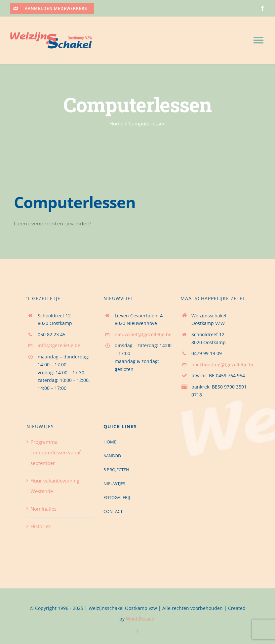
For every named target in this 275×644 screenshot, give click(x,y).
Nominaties (43, 509)
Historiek (41, 526)
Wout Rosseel (141, 619)
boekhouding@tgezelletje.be (223, 365)
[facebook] (262, 8)
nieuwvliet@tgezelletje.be (143, 334)
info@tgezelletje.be (59, 345)
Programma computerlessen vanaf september (56, 452)
